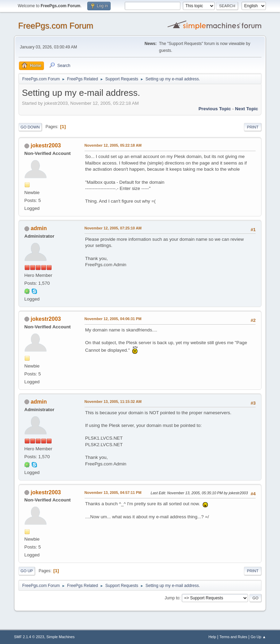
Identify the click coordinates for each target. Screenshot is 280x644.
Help (212, 637)
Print (253, 127)
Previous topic (215, 109)
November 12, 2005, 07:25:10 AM (113, 228)
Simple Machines (60, 637)
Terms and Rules (233, 637)
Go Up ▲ (258, 637)
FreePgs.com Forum (56, 26)
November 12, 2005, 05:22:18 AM (113, 145)
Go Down (30, 127)
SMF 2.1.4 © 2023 (29, 637)
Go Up (27, 571)
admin (39, 228)
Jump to (172, 598)
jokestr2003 (46, 145)
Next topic (247, 109)
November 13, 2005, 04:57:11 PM (113, 493)
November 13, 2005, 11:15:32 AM (113, 402)
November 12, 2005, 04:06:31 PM (113, 319)
